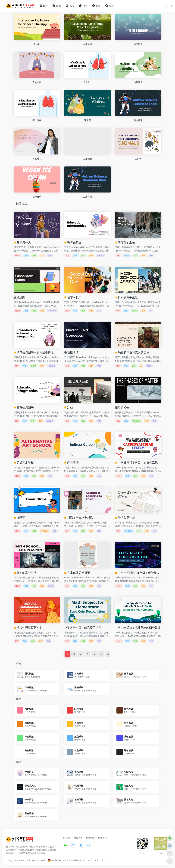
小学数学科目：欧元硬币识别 (83, 628)
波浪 (75, 366)
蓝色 (118, 256)
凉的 (26, 476)
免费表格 (102, 838)
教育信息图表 (24, 407)
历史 (134, 366)
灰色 (67, 531)
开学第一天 (22, 242)
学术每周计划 (125, 518)
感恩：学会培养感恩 (78, 518)
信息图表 (101, 256)
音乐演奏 (87, 159)
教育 (67, 256)
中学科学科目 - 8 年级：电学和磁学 (138, 573)
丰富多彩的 (52, 311)
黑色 (34, 311)
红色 (17, 641)
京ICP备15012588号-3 (38, 860)
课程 (143, 586)
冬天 (143, 256)
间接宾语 (71, 463)
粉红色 (51, 586)
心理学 (33, 366)
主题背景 (87, 197)
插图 (42, 311)
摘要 (83, 366)
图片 (83, 311)
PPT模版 (66, 838)
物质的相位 (122, 407)
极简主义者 (136, 421)
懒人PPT (105, 860)
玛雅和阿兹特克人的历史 (132, 352)
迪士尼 (87, 120)
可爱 (99, 586)
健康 (135, 476)
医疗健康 (37, 120)
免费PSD (90, 838)
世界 (151, 641)
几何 (75, 531)
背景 (50, 256)
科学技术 (138, 44)
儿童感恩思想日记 (77, 573)
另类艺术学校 (24, 463)
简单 (118, 311)
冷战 (69, 407)
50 (108, 654)
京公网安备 (54, 860)
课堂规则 (19, 297)
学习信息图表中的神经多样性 (34, 352)
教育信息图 (73, 242)
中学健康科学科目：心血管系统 (136, 463)
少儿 (42, 256)
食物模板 (87, 44)
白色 (25, 421)
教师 (91, 256)
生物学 (138, 159)
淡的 (139, 531)
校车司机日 (73, 297)
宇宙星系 (138, 120)
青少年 (37, 44)
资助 (75, 641)
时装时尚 (37, 159)
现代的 (127, 256)
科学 (151, 586)
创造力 (18, 256)
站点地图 (67, 860)
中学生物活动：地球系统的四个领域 (138, 628)
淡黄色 (149, 366)
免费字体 (78, 838)
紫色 (26, 256)
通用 (26, 311)
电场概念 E (71, 352)
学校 (34, 256)
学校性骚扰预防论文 (28, 628)
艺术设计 (87, 82)
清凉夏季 (37, 197)
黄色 (75, 311)
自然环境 (138, 82)
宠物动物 (37, 82)
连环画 (19, 518)
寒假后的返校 (125, 242)
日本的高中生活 (126, 297)
